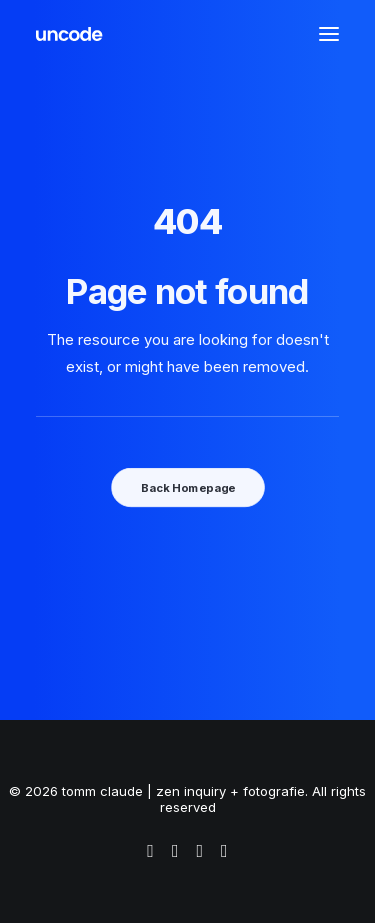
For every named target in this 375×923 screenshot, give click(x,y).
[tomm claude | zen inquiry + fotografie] (70, 34)
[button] (329, 34)
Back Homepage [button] (187, 487)
